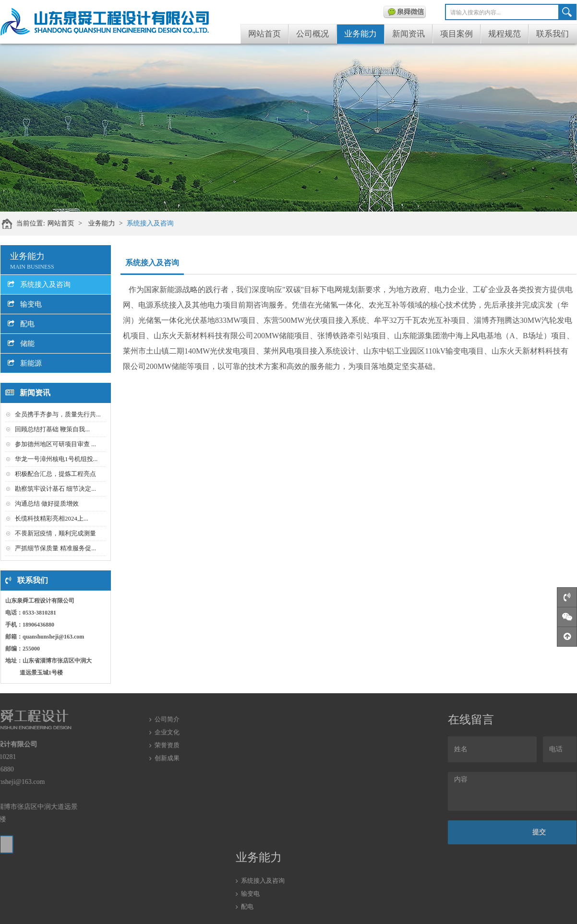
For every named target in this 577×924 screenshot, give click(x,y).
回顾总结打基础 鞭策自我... (52, 429)
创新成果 (167, 742)
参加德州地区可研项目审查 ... (55, 444)
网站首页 (264, 34)
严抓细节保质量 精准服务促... (55, 548)
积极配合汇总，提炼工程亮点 (55, 474)
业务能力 (361, 34)
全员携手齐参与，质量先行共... (58, 414)
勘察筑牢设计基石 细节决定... (55, 489)
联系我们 (553, 34)
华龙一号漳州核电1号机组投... (56, 459)
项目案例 (457, 34)
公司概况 (313, 34)
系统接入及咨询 (155, 223)
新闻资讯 (409, 34)
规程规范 (505, 34)
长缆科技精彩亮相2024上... (52, 518)
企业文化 (167, 717)
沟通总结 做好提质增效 (47, 503)
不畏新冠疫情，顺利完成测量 (55, 533)
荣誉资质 (167, 729)
